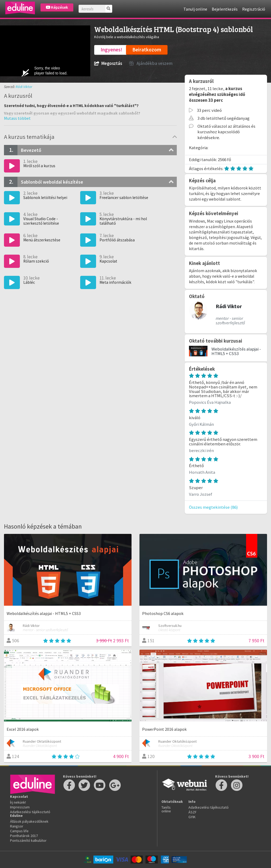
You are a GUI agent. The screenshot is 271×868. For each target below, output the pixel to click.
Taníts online (166, 809)
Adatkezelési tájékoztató (30, 812)
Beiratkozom (147, 50)
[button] (17, 118)
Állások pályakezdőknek (29, 821)
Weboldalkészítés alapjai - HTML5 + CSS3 (236, 351)
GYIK (192, 817)
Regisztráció (254, 9)
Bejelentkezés (225, 9)
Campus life (19, 831)
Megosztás (108, 63)
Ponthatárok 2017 (24, 836)
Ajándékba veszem (151, 63)
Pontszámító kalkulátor (28, 840)
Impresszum (20, 807)
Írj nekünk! (18, 802)
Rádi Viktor (24, 87)
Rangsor (17, 826)
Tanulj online (195, 9)
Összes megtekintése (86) (213, 507)
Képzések (57, 7)
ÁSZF (193, 812)
